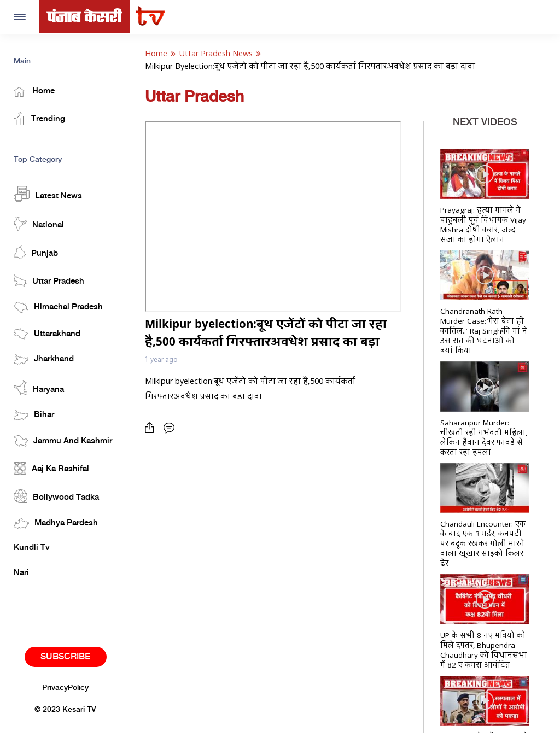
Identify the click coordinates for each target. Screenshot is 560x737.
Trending (39, 118)
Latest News (48, 194)
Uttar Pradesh (49, 281)
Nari (21, 573)
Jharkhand (44, 359)
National (39, 224)
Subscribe (65, 657)
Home (34, 92)
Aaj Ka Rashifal (51, 468)
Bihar (34, 415)
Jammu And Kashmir (63, 441)
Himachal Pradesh (58, 307)
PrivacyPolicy (65, 688)
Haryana (39, 388)
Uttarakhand (47, 334)
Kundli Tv (32, 548)
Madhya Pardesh (56, 523)
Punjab (36, 252)
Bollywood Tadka (56, 496)
